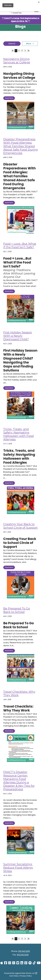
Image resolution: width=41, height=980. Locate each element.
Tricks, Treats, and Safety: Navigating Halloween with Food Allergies (18, 434)
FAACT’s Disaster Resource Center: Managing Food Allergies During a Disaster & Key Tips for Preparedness (19, 781)
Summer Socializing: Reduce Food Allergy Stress (18, 868)
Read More (9, 98)
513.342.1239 (23, 955)
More (29, 44)
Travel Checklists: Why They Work (19, 693)
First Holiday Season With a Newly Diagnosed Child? (18, 336)
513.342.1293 (24, 951)
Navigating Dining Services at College (17, 61)
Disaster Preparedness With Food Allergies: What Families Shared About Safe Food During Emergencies (20, 146)
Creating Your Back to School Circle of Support (20, 526)
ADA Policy (14, 976)
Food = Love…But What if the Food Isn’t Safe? (20, 245)
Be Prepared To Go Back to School (17, 610)
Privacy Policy (26, 976)
